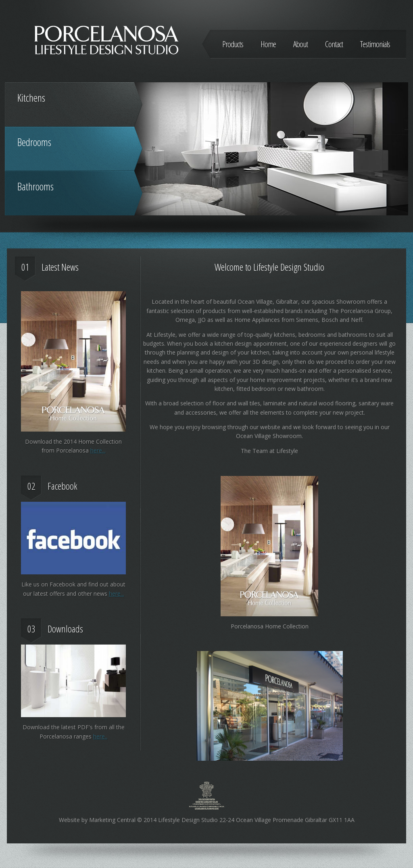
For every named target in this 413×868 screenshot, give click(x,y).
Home (268, 44)
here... (98, 450)
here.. (100, 736)
